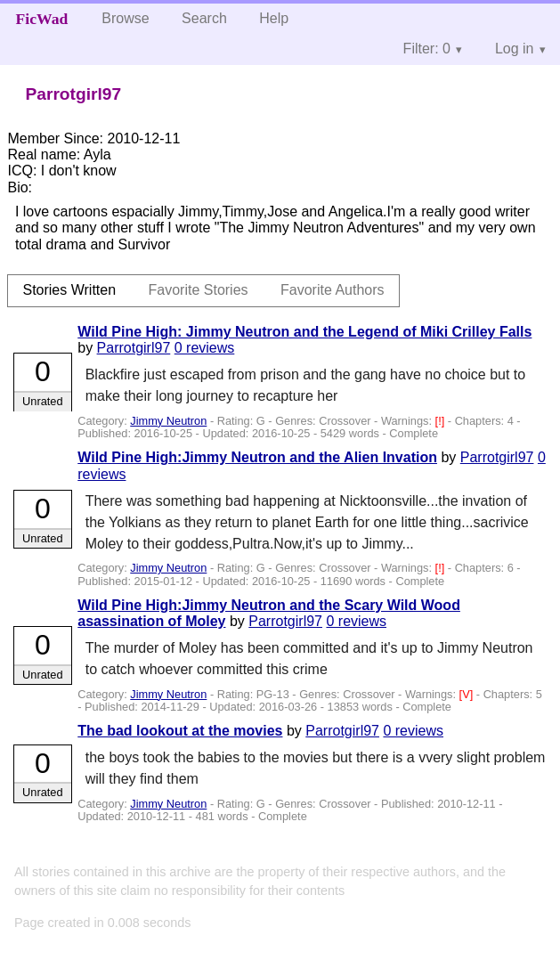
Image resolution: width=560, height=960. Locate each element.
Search (204, 18)
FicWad (42, 19)
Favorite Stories (199, 290)
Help (274, 18)
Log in (515, 49)
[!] (442, 421)
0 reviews (205, 348)
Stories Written (69, 290)
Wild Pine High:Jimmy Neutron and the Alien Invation (257, 457)
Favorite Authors (333, 290)
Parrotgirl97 (134, 348)
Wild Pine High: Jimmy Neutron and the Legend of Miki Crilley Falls (304, 332)
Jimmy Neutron (168, 421)
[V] (468, 694)
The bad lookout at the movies (180, 731)
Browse (125, 18)
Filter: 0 (427, 49)
